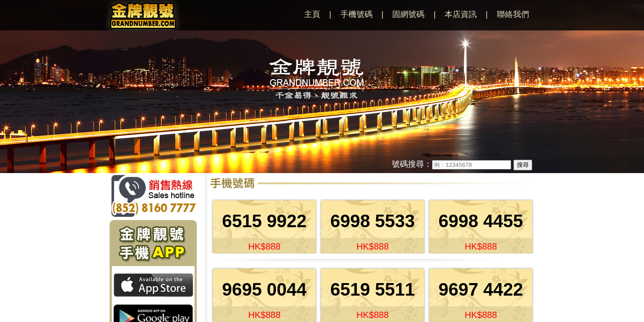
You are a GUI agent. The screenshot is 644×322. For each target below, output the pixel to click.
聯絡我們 (513, 14)
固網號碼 (408, 14)
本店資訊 (461, 14)
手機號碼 (356, 14)
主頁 (312, 14)
